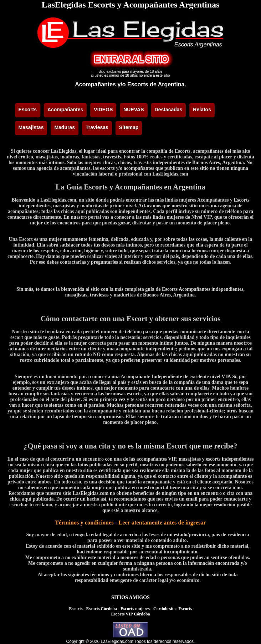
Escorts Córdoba (102, 609)
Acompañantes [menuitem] (65, 110)
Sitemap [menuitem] (129, 127)
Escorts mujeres (135, 609)
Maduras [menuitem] (65, 127)
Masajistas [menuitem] (31, 127)
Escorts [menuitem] (28, 110)
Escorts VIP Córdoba (130, 614)
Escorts (76, 609)
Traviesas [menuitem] (97, 127)
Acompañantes (95, 84)
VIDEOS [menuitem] (103, 110)
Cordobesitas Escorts (173, 609)
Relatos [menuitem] (202, 110)
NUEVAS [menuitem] (134, 110)
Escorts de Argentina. (157, 84)
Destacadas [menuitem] (169, 110)
